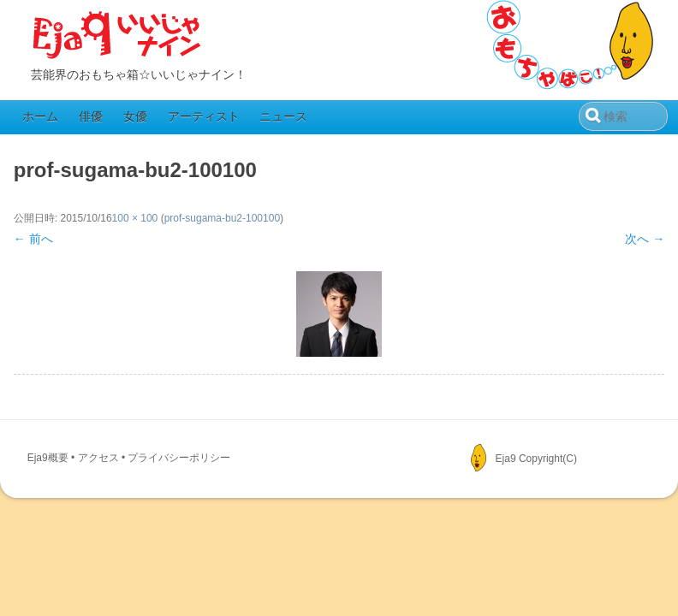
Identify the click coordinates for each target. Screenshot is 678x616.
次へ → (645, 239)
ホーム (40, 116)
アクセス (98, 458)
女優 (135, 116)
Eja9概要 (48, 458)
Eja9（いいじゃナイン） (117, 36)
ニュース (283, 116)
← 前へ (33, 239)
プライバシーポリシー (179, 458)
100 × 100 (135, 218)
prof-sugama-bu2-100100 (222, 218)
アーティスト (204, 116)
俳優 (91, 116)
